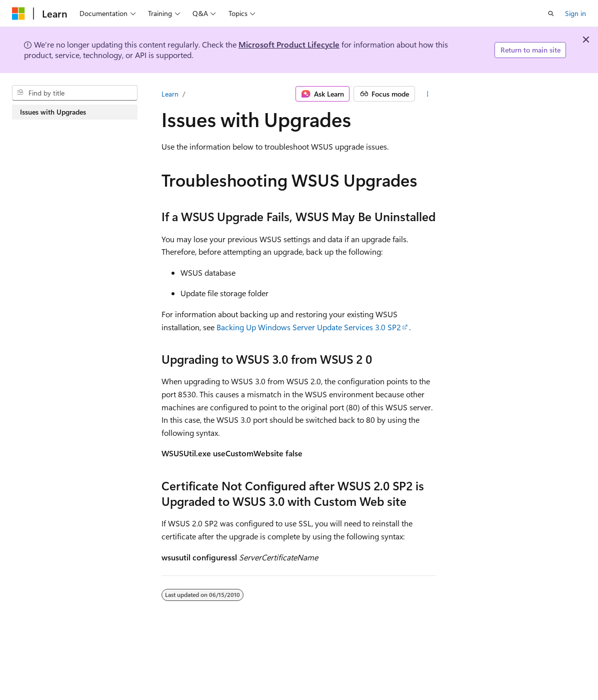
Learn (170, 94)
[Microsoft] (18, 14)
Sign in (575, 13)
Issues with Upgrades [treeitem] (53, 112)
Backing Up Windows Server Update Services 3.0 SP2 (309, 327)
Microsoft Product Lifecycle (289, 44)
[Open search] (551, 14)
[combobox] (75, 93)
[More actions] (428, 94)
